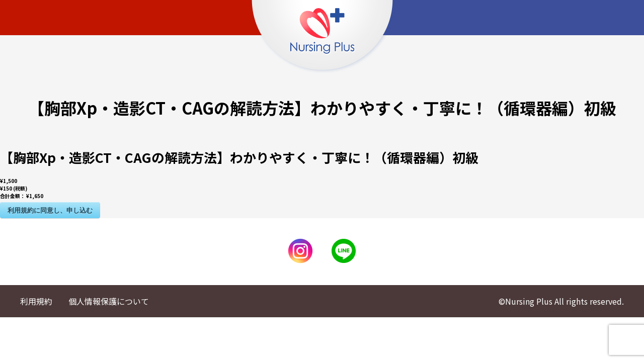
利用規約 (36, 301)
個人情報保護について (109, 301)
